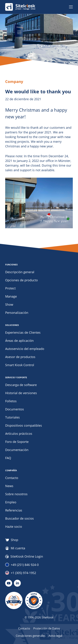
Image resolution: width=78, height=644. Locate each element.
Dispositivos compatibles (24, 425)
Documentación (17, 450)
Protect (10, 288)
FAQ (8, 458)
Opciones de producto (21, 280)
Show (9, 304)
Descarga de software (21, 385)
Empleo (11, 502)
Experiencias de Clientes (23, 332)
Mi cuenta (15, 548)
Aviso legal (55, 636)
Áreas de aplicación (19, 341)
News (9, 486)
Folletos (11, 401)
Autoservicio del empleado (25, 349)
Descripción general (20, 272)
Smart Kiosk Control (20, 365)
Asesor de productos (20, 357)
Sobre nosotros (16, 494)
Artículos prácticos (19, 434)
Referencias (14, 510)
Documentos (15, 409)
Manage (11, 296)
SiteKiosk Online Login (24, 557)
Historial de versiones (21, 393)
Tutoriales (12, 417)
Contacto (12, 478)
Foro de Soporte (17, 442)
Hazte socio (14, 527)
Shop (12, 540)
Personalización (17, 313)
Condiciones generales (31, 636)
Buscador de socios (19, 518)
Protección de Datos (47, 628)
